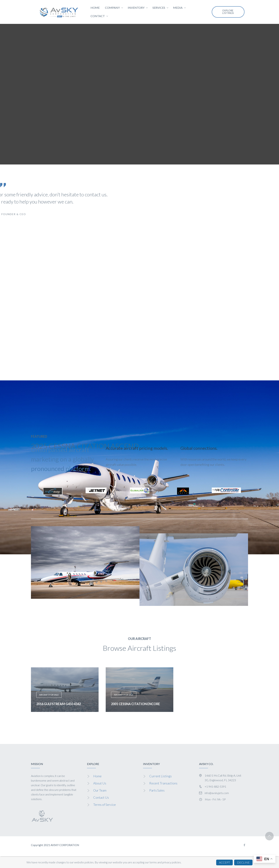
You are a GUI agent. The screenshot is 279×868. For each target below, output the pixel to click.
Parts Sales (157, 790)
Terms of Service (105, 805)
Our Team (100, 790)
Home (97, 776)
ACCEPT (224, 862)
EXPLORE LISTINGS (228, 12)
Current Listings (160, 776)
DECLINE (243, 862)
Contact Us (101, 797)
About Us (100, 783)
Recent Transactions (163, 783)
